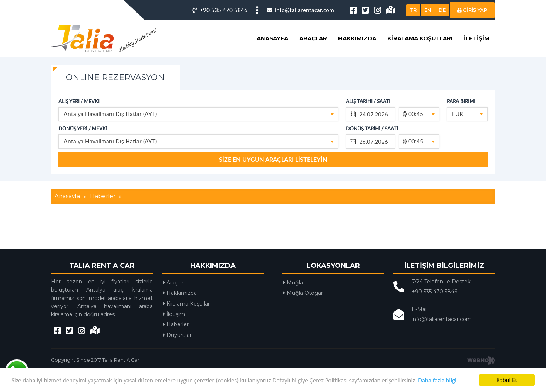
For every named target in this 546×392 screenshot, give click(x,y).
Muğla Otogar (303, 317)
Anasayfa (272, 63)
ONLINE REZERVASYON (115, 102)
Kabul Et (507, 380)
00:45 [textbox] (416, 138)
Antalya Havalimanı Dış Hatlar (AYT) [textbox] (110, 138)
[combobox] (198, 139)
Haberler (176, 349)
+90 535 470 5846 (220, 34)
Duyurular (177, 359)
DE (442, 34)
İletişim (477, 63)
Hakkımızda (357, 63)
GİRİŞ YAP (472, 34)
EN (428, 34)
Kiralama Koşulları (420, 63)
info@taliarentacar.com (300, 34)
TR (413, 34)
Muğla (293, 307)
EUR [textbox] (458, 138)
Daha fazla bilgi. (438, 380)
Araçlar (313, 63)
